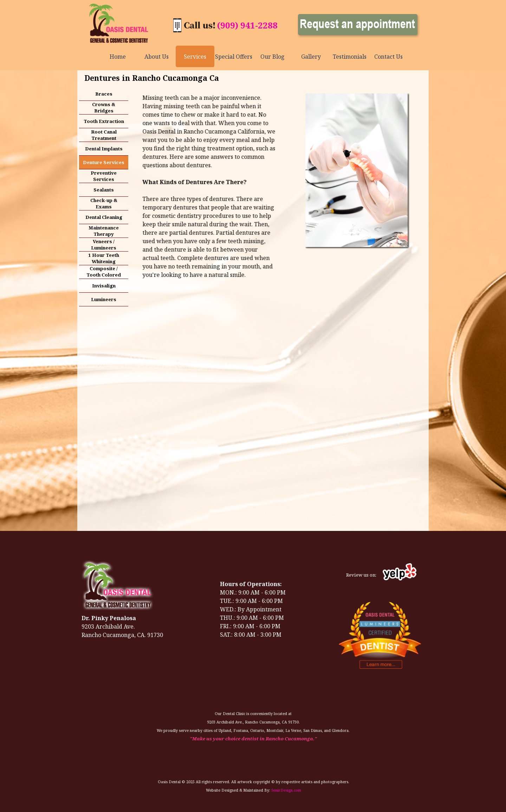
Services (195, 57)
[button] (194, 22)
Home (118, 57)
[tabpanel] (247, 25)
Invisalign (104, 286)
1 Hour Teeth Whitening (104, 258)
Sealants (104, 190)
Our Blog (273, 57)
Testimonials (350, 57)
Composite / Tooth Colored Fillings (104, 275)
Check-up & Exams (104, 203)
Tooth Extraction (104, 121)
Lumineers (104, 299)
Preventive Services (104, 176)
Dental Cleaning (104, 217)
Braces (104, 94)
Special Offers (234, 57)
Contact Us (388, 57)
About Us (157, 57)
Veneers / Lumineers (104, 245)
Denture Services (104, 162)
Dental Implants (104, 149)
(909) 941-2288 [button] (247, 25)
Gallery (311, 57)
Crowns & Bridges (104, 108)
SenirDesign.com (286, 790)
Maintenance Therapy (104, 231)
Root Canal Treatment (104, 135)
